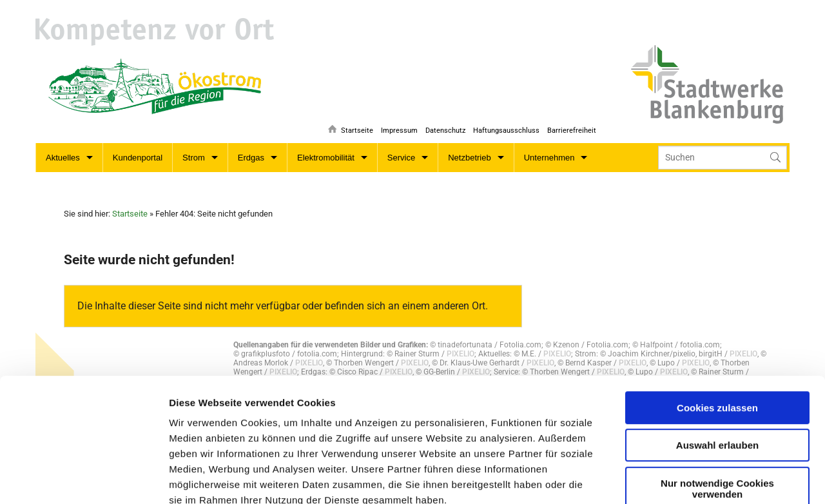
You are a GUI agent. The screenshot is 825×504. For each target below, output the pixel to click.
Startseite (353, 126)
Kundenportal (138, 158)
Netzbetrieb (469, 158)
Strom (194, 158)
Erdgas (251, 158)
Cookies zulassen (717, 309)
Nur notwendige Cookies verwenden (717, 390)
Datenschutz (443, 126)
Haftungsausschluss (505, 126)
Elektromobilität (326, 158)
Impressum (396, 126)
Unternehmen (549, 158)
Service (401, 158)
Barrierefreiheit (572, 126)
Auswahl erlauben (717, 346)
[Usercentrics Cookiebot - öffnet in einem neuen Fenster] (83, 479)
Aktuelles (63, 158)
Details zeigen (485, 479)
